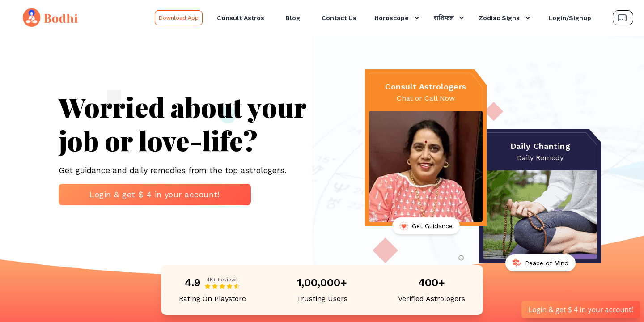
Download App (179, 18)
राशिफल (450, 18)
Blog (293, 18)
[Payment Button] (623, 18)
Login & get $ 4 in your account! (154, 194)
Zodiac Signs (505, 18)
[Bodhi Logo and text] (79, 18)
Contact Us (339, 18)
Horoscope (398, 18)
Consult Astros (241, 18)
